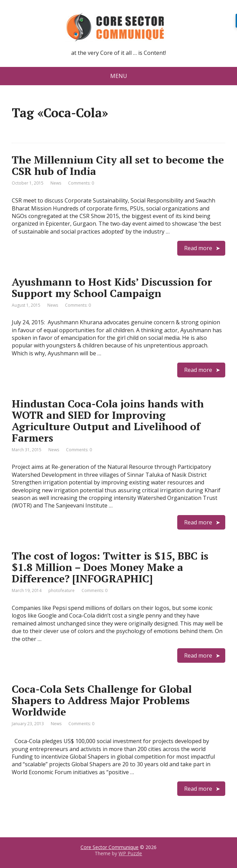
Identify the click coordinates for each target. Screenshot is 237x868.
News (56, 183)
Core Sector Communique (110, 847)
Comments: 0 (81, 183)
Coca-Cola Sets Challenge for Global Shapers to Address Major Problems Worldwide (102, 700)
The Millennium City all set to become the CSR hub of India (118, 165)
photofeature (61, 590)
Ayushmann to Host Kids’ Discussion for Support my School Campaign (112, 288)
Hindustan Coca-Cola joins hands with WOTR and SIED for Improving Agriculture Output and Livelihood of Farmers (108, 421)
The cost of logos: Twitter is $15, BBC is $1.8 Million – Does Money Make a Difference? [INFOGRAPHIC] (110, 567)
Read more (198, 248)
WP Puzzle (130, 853)
